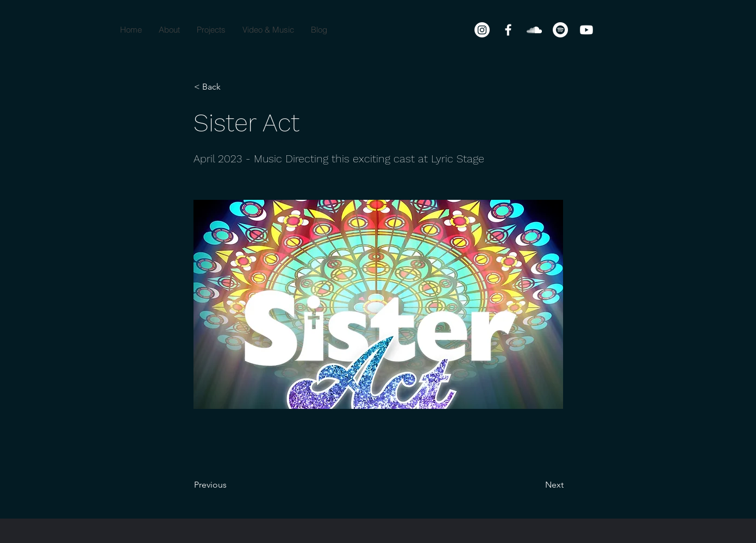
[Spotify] (560, 30)
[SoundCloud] (534, 30)
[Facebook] (508, 30)
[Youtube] (586, 30)
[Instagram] (482, 30)
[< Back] (230, 87)
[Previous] (230, 485)
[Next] (536, 485)
